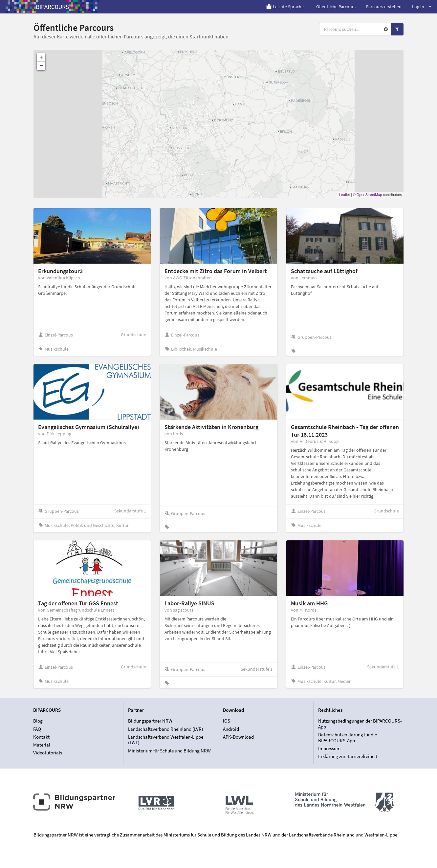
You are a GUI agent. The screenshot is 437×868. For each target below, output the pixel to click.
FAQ (37, 729)
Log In (422, 7)
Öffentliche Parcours (336, 7)
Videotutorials (48, 753)
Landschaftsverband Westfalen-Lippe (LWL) (166, 740)
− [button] (41, 66)
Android (231, 729)
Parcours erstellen (384, 7)
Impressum (329, 748)
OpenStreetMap (369, 195)
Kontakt (41, 737)
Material (42, 745)
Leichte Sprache (285, 7)
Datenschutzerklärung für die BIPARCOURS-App (348, 738)
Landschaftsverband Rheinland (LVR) (166, 729)
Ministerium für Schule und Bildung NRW (169, 751)
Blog (38, 721)
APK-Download (238, 737)
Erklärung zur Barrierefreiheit (348, 756)
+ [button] (41, 57)
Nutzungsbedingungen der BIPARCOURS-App (360, 724)
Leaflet (345, 195)
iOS (227, 721)
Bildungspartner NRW (150, 721)
